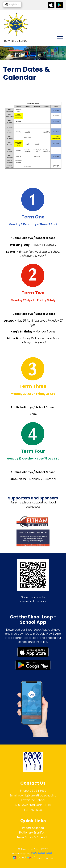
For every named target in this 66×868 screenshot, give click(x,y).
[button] (12, 4)
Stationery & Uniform (33, 833)
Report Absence (33, 828)
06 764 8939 (38, 791)
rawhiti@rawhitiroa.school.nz (37, 796)
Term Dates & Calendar (33, 837)
